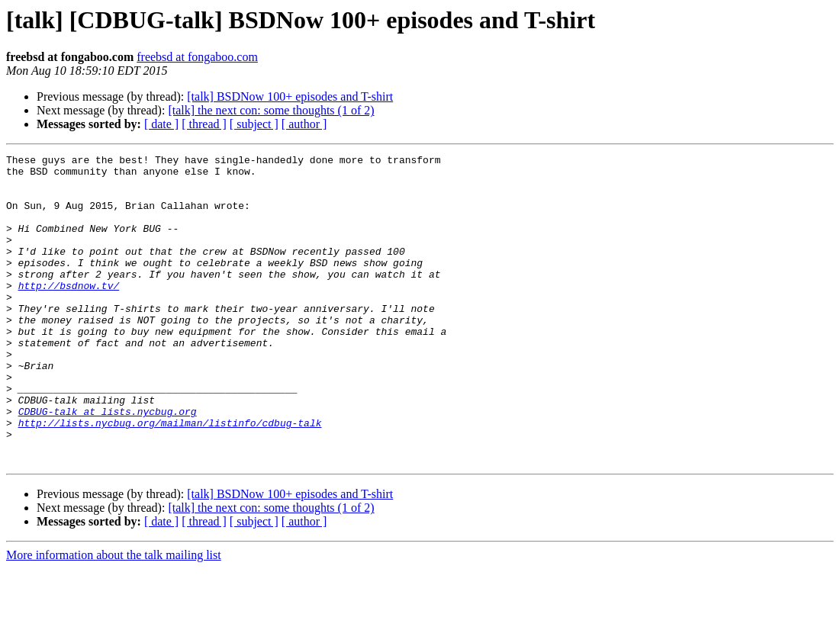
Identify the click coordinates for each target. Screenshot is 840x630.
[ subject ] (254, 124)
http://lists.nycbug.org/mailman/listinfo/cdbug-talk (170, 477)
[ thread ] (204, 124)
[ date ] (161, 124)
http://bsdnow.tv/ (69, 313)
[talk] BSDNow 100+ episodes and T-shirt (290, 96)
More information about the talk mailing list (114, 617)
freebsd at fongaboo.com (197, 57)
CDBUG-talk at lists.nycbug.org (108, 464)
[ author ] (304, 124)
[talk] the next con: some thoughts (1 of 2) (271, 110)
